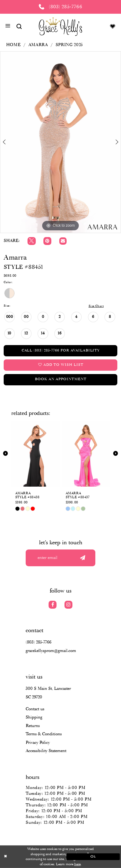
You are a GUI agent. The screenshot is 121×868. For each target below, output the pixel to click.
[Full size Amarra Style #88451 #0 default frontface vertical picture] (61, 142)
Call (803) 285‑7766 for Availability (61, 351)
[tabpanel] (61, 142)
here (77, 864)
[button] (8, 27)
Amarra (38, 45)
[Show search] (19, 26)
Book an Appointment (61, 379)
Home (13, 45)
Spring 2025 (69, 45)
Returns (33, 726)
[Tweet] (32, 241)
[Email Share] (63, 241)
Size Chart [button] (96, 306)
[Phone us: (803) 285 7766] (61, 7)
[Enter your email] (60, 558)
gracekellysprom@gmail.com (51, 651)
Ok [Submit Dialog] (93, 857)
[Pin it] (47, 241)
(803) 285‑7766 (38, 642)
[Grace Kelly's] (61, 26)
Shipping (34, 717)
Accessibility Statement (46, 751)
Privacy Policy (38, 743)
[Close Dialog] (28, 857)
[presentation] (35, 453)
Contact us (35, 709)
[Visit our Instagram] (68, 605)
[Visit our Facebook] (53, 605)
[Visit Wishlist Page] (113, 26)
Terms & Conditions (44, 734)
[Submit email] (82, 558)
